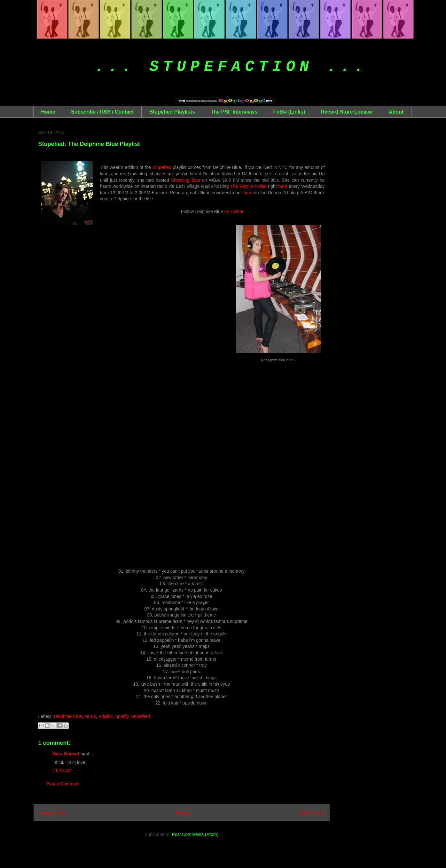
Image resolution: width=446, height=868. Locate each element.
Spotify (122, 716)
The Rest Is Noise (248, 186)
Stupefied (162, 167)
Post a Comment (63, 784)
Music (90, 716)
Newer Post (52, 813)
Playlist (106, 716)
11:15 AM (62, 771)
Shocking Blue (186, 180)
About (396, 112)
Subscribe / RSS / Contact (102, 112)
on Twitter (234, 211)
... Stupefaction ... (231, 67)
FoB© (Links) (289, 112)
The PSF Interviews (234, 112)
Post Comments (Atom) (195, 834)
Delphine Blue (68, 716)
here (283, 186)
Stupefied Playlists (172, 112)
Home (48, 112)
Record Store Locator (347, 112)
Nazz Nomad (66, 754)
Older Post (312, 813)
